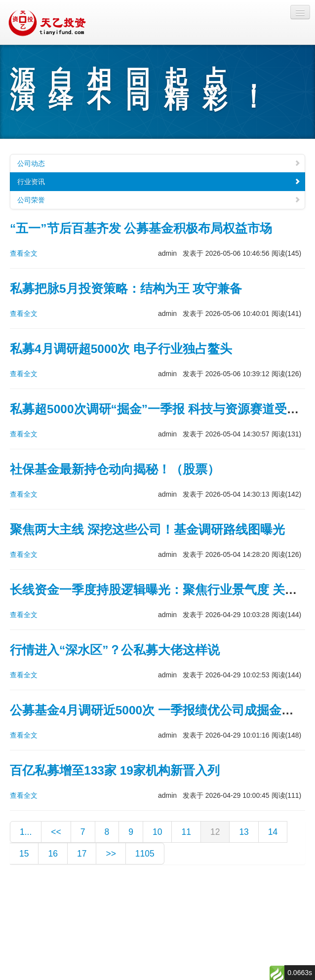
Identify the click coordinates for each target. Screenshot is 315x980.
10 (157, 832)
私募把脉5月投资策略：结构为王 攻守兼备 (126, 289)
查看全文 (24, 253)
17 (82, 854)
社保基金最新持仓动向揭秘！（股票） (115, 469)
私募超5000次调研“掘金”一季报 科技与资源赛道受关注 (161, 409)
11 (186, 832)
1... (26, 832)
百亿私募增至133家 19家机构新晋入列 (115, 770)
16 (53, 854)
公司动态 (159, 163)
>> (111, 854)
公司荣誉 (159, 200)
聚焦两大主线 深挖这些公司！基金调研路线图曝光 (147, 529)
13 (244, 832)
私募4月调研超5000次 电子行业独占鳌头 (121, 349)
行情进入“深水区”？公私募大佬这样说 (115, 650)
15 (24, 854)
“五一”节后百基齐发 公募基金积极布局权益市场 (141, 228)
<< (56, 832)
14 (273, 832)
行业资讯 (159, 182)
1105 (145, 854)
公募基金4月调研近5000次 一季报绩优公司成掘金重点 (158, 710)
